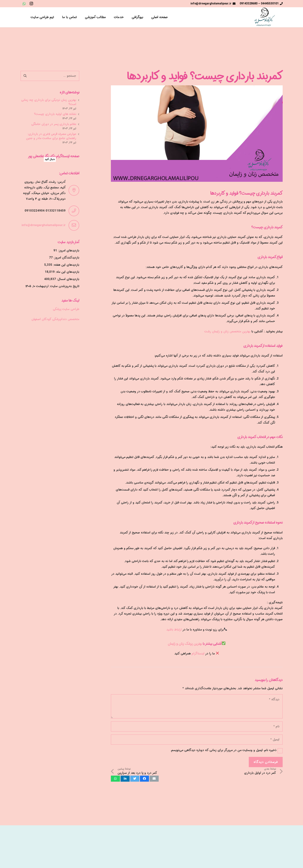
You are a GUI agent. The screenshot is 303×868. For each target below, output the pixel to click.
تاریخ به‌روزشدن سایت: (64, 286)
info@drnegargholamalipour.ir (44, 225)
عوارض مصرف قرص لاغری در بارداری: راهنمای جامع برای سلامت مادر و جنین (51, 136)
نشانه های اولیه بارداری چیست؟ (55, 114)
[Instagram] (31, 4)
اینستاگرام (199, 654)
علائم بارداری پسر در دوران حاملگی (54, 124)
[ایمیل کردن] (154, 779)
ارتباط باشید (174, 630)
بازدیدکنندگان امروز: (66, 258)
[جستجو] (23, 17)
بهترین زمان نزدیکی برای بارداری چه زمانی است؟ (49, 102)
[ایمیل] (197, 740)
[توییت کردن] (135, 779)
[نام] (197, 726)
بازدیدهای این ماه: (67, 272)
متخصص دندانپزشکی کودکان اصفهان (55, 319)
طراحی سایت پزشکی (66, 309)
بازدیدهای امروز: (68, 251)
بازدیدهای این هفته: (66, 265)
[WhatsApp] (24, 4)
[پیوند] (263, 17)
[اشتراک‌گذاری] (144, 779)
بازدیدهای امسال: (68, 279)
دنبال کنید (50, 159)
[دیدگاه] (197, 706)
